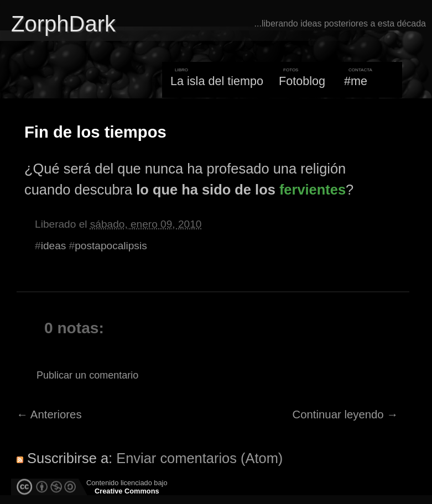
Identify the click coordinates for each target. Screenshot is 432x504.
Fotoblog (302, 81)
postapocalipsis (111, 246)
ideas (54, 246)
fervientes (313, 190)
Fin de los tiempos (95, 132)
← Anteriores (49, 414)
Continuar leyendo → (345, 414)
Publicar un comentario (87, 375)
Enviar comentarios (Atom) (199, 458)
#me (356, 81)
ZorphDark (63, 24)
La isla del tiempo (217, 81)
